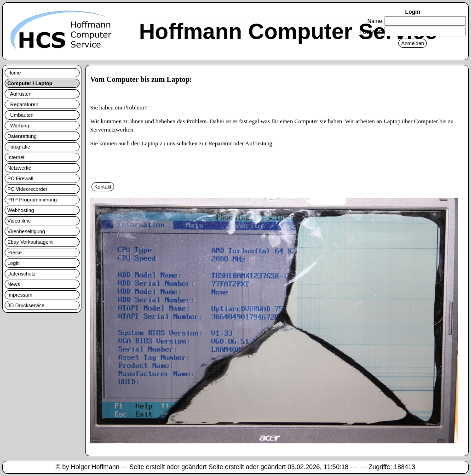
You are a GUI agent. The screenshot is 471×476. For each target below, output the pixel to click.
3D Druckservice (26, 305)
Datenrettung (22, 136)
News (14, 284)
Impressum (20, 295)
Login (14, 263)
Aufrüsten (20, 94)
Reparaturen (23, 104)
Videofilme (19, 221)
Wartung (18, 126)
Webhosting (21, 210)
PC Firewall (20, 178)
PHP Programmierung (32, 200)
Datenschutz (21, 274)
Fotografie (19, 147)
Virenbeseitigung (26, 231)
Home (14, 73)
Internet (16, 157)
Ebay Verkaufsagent (30, 242)
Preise (14, 252)
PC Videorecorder (27, 189)
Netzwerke (19, 168)
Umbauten (20, 115)
